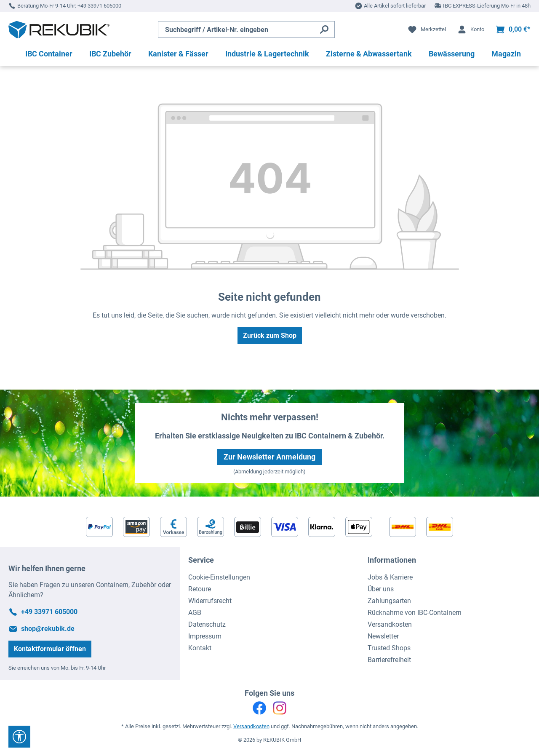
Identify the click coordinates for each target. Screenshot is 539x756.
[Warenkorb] (513, 29)
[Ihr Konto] (471, 29)
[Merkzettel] (427, 29)
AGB (195, 613)
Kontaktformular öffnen (50, 649)
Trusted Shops (389, 648)
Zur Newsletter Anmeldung (269, 457)
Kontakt (200, 648)
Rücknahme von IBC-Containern (415, 613)
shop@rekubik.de (48, 629)
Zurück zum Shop (270, 335)
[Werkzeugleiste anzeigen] (19, 737)
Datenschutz (207, 624)
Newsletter (383, 636)
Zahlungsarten (389, 601)
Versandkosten (390, 624)
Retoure (200, 589)
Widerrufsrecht (210, 601)
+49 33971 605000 (99, 6)
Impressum (205, 636)
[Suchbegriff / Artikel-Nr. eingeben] (236, 29)
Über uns (381, 589)
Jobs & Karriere (390, 577)
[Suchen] (324, 29)
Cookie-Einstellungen (219, 577)
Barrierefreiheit (389, 660)
